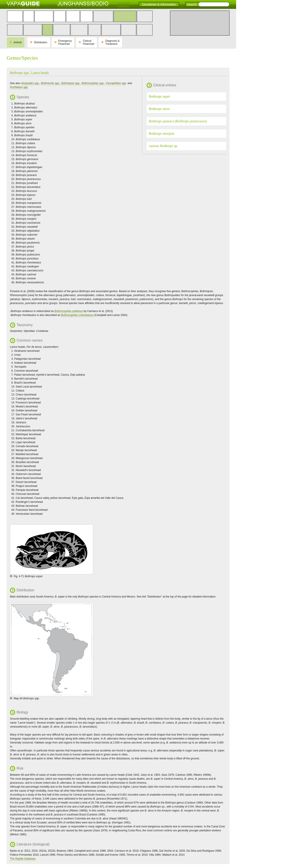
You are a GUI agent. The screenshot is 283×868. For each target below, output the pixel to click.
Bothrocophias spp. (93, 83)
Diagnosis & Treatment (112, 42)
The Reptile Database (23, 859)
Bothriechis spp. (50, 83)
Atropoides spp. (30, 83)
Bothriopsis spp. (71, 83)
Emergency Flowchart (65, 42)
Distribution (41, 42)
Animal (18, 42)
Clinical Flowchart (88, 42)
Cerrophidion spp (116, 83)
